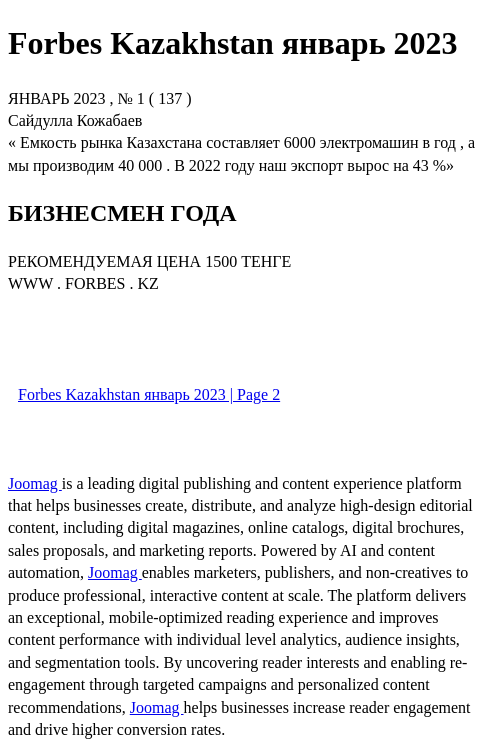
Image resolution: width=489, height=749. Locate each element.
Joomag (35, 483)
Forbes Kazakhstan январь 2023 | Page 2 (149, 394)
